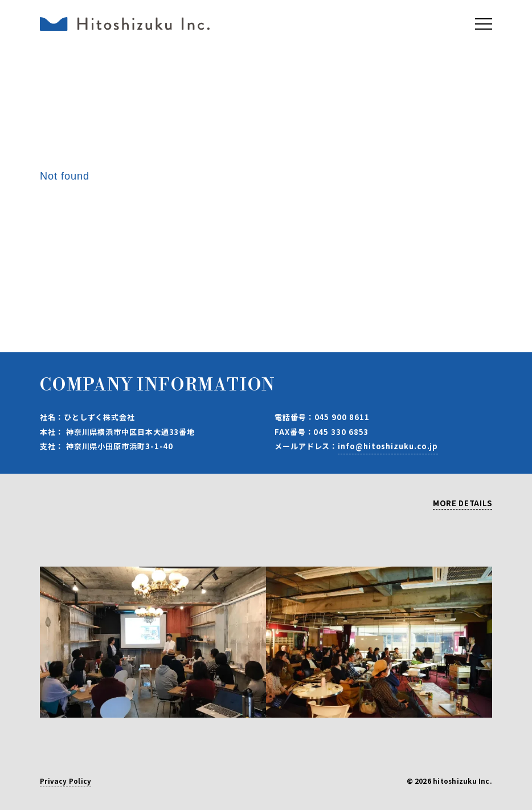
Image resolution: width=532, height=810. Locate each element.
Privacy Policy (66, 781)
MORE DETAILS (463, 504)
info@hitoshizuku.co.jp (388, 446)
